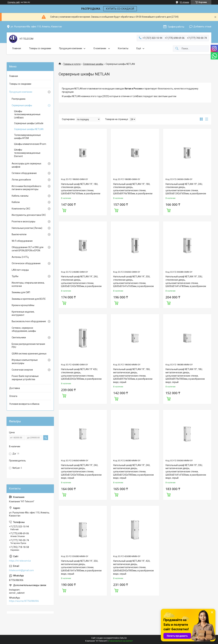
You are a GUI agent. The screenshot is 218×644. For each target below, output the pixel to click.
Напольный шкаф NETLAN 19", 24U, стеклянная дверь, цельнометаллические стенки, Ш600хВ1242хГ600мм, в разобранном (186, 189)
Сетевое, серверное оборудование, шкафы (24, 329)
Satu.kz (123, 638)
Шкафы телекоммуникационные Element (27, 153)
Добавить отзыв (202, 27)
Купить (64, 210)
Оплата (13, 396)
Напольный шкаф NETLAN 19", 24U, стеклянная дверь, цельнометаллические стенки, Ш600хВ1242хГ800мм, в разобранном (81, 281)
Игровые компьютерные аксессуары (25, 362)
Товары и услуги (72, 64)
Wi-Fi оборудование (22, 241)
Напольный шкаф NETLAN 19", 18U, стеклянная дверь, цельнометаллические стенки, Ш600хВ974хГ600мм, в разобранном (81, 189)
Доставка (15, 388)
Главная (17, 48)
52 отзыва (184, 2)
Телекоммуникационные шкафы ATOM (27, 137)
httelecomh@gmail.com (21, 570)
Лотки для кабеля (21, 180)
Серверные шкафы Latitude (29, 123)
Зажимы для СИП (21, 292)
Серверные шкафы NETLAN (29, 129)
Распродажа (19, 99)
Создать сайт (14, 2)
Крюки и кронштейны (23, 305)
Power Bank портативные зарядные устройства (25, 378)
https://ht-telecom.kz (20, 561)
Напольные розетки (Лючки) (27, 228)
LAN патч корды (20, 270)
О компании (100, 48)
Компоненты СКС (21, 209)
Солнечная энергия (22, 370)
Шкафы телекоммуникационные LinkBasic (27, 114)
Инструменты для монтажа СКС (29, 215)
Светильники (19, 337)
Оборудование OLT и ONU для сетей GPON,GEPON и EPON (28, 249)
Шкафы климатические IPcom (30, 144)
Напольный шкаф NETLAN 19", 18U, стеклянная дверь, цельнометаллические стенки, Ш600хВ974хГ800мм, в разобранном (133, 189)
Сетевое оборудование (24, 173)
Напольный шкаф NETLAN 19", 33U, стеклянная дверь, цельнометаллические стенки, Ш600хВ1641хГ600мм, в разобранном (133, 281)
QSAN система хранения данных (29, 354)
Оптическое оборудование (26, 263)
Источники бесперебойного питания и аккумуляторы (26, 188)
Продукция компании (71, 48)
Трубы (15, 276)
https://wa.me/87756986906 (24, 601)
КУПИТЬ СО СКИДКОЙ (120, 9)
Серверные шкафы (93, 64)
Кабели (16, 202)
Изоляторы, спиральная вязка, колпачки (28, 284)
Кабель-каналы (20, 196)
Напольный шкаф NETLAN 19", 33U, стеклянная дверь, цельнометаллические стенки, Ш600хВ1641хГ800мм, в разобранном (186, 281)
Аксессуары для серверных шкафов (26, 165)
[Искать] (177, 49)
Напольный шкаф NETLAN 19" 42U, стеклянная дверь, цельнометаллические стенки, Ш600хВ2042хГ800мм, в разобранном (81, 374)
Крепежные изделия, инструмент (23, 313)
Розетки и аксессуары (23, 222)
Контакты (123, 48)
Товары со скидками (40, 48)
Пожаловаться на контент (121, 641)
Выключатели (19, 234)
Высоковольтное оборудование (29, 321)
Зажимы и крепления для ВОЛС (29, 299)
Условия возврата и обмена (24, 404)
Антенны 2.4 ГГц (20, 257)
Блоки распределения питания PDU (28, 346)
